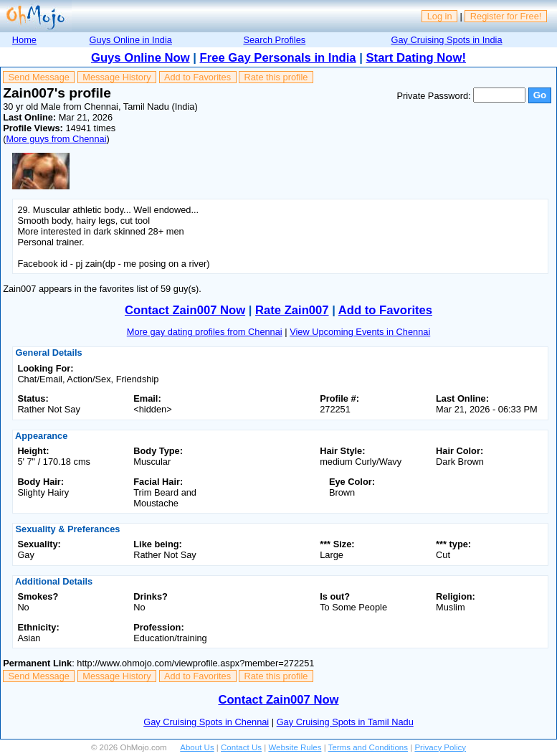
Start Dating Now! (416, 58)
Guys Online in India (131, 40)
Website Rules (295, 747)
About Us (197, 747)
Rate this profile (276, 77)
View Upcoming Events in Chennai (360, 332)
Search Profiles (274, 40)
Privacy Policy (440, 747)
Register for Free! (506, 16)
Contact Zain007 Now (185, 310)
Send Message (39, 77)
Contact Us (241, 747)
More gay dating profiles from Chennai (205, 332)
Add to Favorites (197, 77)
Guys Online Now (141, 58)
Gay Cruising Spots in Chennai (206, 722)
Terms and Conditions (368, 747)
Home (24, 40)
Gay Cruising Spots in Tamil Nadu (345, 722)
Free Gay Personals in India (278, 58)
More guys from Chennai (56, 139)
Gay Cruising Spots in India (446, 40)
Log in (440, 16)
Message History (116, 77)
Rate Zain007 (292, 310)
